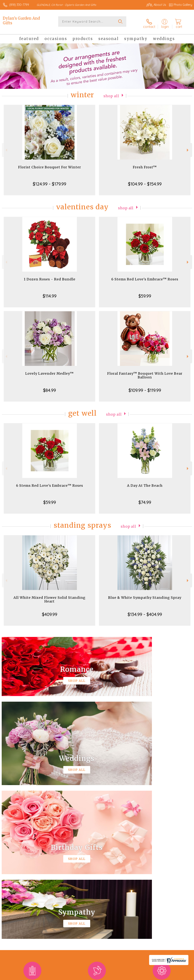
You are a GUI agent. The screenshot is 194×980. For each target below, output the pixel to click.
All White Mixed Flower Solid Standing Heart (49, 596)
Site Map (178, 976)
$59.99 (145, 293)
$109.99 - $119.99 (145, 387)
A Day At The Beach (145, 483)
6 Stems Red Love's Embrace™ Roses (145, 276)
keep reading (145, 870)
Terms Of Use (106, 976)
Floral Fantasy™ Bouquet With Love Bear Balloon (145, 372)
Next (188, 147)
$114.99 (50, 293)
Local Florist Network (155, 976)
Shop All (111, 93)
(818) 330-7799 (19, 5)
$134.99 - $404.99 (145, 611)
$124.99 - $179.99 (49, 181)
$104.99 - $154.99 (145, 181)
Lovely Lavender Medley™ (49, 370)
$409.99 (50, 611)
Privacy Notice (129, 976)
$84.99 (49, 387)
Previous (6, 147)
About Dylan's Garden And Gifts (27, 863)
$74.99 (145, 499)
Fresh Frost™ (145, 164)
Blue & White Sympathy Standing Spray (145, 595)
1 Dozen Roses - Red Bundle (50, 276)
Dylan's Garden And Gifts (21, 21)
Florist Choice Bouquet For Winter (50, 164)
